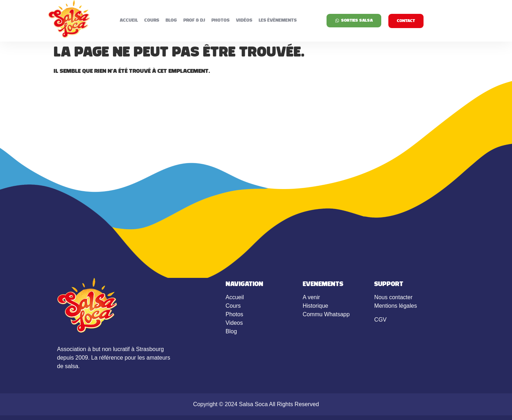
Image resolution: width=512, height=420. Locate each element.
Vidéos (244, 20)
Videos (234, 323)
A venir (311, 297)
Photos (220, 20)
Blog (171, 20)
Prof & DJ (194, 20)
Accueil (129, 20)
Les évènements (278, 20)
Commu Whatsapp (326, 314)
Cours (152, 20)
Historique (316, 306)
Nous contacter (393, 297)
